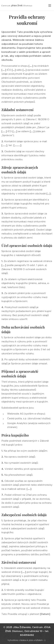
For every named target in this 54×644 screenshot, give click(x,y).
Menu (50, 6)
